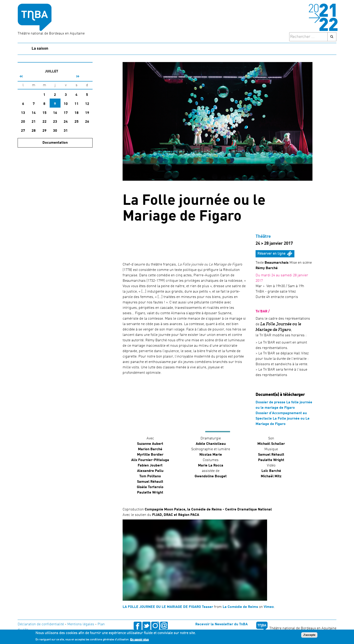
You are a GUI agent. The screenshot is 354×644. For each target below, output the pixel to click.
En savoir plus (140, 639)
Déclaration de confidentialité (41, 624)
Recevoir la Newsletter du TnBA (221, 624)
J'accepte (309, 635)
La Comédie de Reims (240, 607)
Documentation (55, 143)
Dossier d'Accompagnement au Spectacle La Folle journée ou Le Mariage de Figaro (283, 419)
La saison (40, 49)
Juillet (52, 72)
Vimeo (269, 607)
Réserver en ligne (271, 254)
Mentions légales (81, 624)
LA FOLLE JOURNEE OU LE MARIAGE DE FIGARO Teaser (168, 607)
